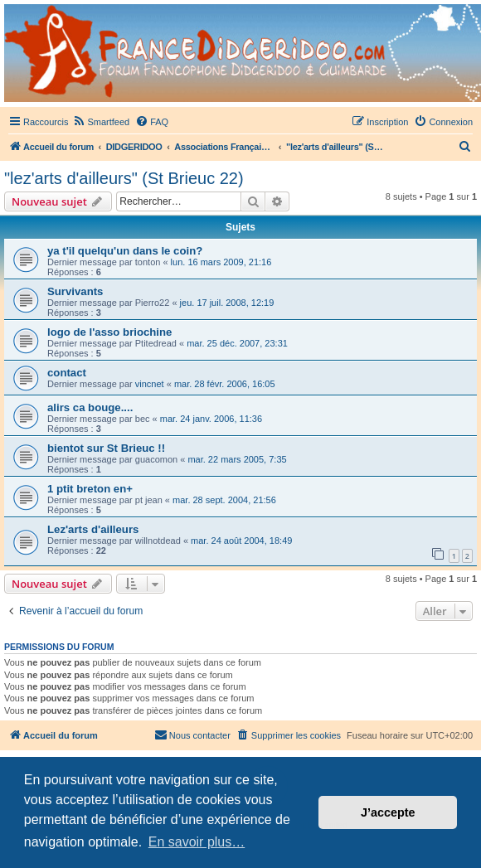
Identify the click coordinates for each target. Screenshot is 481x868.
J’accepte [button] (388, 812)
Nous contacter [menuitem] (192, 735)
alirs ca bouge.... (90, 407)
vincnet (150, 384)
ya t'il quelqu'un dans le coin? (125, 251)
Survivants (75, 291)
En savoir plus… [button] (197, 842)
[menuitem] (101, 122)
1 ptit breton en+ (90, 489)
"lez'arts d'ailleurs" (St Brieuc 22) (124, 178)
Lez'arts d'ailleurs (93, 529)
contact (67, 373)
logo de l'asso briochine (109, 332)
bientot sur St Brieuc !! (106, 448)
